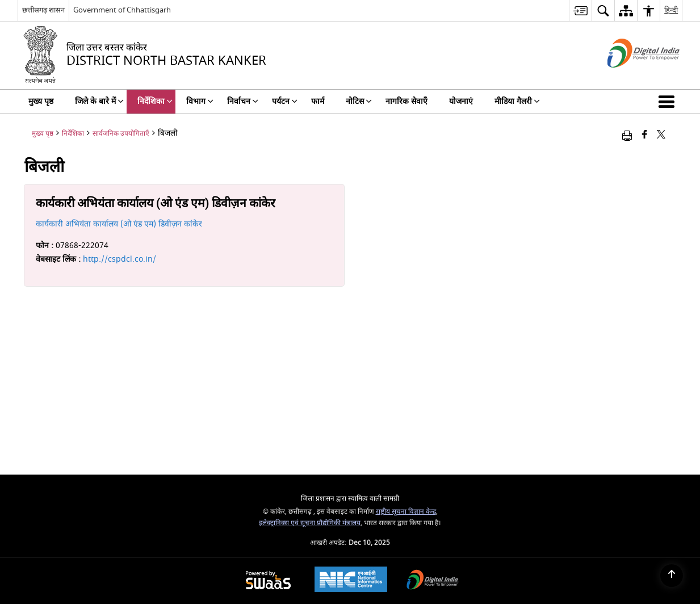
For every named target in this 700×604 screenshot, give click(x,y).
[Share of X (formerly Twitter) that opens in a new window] (661, 135)
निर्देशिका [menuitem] (155, 101)
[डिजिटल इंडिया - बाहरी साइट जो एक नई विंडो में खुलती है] (629, 77)
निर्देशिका (73, 134)
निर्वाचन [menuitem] (243, 101)
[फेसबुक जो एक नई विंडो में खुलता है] (645, 135)
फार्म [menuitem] (318, 101)
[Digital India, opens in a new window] (433, 581)
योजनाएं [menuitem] (461, 101)
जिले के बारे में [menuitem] (99, 101)
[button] (669, 102)
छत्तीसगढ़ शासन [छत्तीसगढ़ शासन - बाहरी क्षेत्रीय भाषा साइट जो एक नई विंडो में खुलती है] (43, 10)
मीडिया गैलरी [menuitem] (517, 101)
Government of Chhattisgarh (122, 10)
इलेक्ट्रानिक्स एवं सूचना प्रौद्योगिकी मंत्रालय (310, 523)
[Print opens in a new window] (627, 135)
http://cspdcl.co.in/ (120, 259)
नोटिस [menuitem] (359, 101)
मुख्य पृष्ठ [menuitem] (41, 101)
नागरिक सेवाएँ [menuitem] (406, 101)
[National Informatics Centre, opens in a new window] (351, 581)
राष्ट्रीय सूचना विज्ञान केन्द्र (406, 512)
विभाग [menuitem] (200, 101)
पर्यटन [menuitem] (285, 101)
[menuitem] (580, 11)
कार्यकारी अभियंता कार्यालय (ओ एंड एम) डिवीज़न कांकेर (119, 224)
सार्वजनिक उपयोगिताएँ (121, 134)
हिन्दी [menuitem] (671, 10)
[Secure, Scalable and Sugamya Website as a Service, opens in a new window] (268, 581)
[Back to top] (672, 576)
